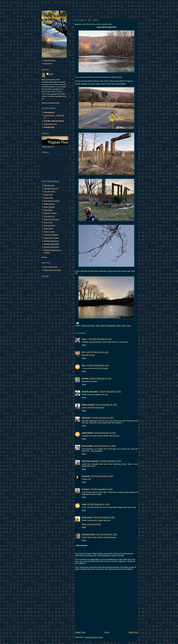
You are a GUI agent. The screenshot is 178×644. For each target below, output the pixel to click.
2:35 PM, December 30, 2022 (102, 476)
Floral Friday (48, 195)
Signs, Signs (48, 222)
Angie (84, 504)
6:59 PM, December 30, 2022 (104, 517)
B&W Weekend (49, 185)
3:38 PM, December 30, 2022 (102, 489)
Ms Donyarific (87, 446)
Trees (129, 326)
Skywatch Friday (50, 225)
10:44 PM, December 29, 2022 (100, 339)
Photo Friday (48, 210)
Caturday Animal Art (51, 188)
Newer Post (80, 632)
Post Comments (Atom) (94, 637)
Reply (84, 345)
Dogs (98, 326)
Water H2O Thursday (51, 238)
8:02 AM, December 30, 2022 (105, 433)
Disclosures (48, 63)
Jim (83, 352)
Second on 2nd (49, 216)
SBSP (103, 326)
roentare (85, 378)
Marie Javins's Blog (51, 267)
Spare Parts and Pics (90, 461)
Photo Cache (87, 517)
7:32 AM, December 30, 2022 (106, 405)
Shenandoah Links (50, 124)
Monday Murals (49, 204)
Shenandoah (111, 326)
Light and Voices (88, 534)
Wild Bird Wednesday (51, 244)
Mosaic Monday (49, 207)
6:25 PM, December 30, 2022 (98, 504)
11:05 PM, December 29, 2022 (97, 352)
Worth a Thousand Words (91, 524)
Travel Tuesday (49, 232)
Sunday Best (48, 229)
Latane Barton (87, 433)
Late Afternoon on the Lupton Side (97, 24)
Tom (84, 365)
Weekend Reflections (51, 241)
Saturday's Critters (50, 213)
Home (107, 632)
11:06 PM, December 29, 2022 (98, 365)
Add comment (82, 545)
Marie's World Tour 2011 (52, 270)
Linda (51, 74)
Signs (118, 326)
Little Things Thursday (52, 201)
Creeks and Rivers (88, 326)
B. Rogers (86, 489)
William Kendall (88, 405)
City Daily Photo (49, 191)
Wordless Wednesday (52, 247)
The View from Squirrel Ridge (54, 17)
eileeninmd (86, 418)
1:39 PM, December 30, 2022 (110, 461)
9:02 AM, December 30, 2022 (105, 446)
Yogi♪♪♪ (85, 339)
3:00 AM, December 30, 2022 (100, 378)
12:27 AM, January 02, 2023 (107, 534)
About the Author (50, 60)
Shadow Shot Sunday (51, 219)
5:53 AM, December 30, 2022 (110, 392)
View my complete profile (51, 103)
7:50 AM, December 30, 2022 (102, 418)
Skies (124, 326)
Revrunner (86, 476)
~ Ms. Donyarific (96, 451)
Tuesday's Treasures (51, 235)
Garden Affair (48, 198)
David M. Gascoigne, (90, 392)
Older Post (133, 632)
